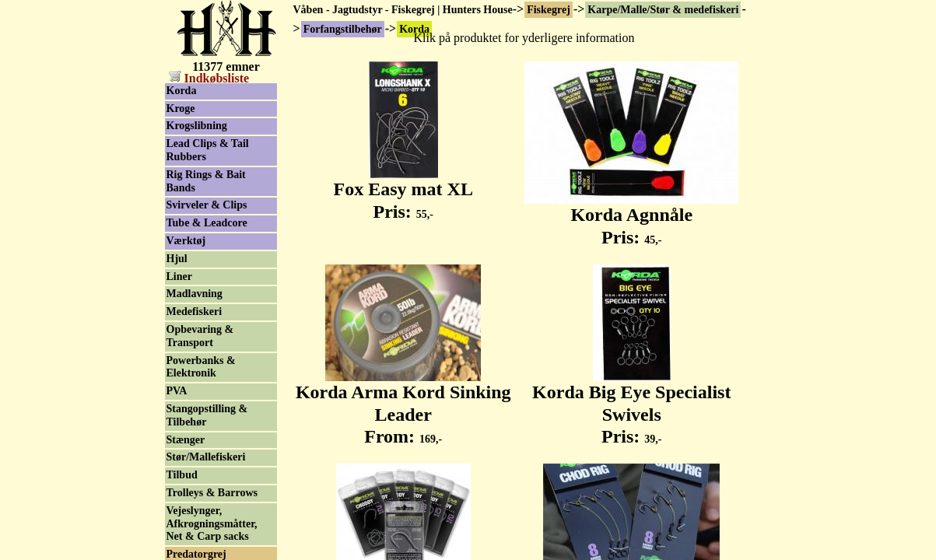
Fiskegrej (549, 10)
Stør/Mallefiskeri (206, 457)
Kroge (181, 108)
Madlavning (195, 294)
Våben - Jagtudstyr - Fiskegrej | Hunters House (403, 10)
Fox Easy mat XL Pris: (403, 192)
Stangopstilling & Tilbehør (207, 415)
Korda (182, 91)
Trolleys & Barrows (212, 493)
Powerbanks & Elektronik (201, 367)
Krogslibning (197, 126)
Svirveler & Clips (207, 205)
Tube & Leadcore (207, 223)
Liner (179, 276)
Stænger (186, 440)
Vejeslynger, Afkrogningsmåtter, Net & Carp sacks (212, 524)
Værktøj (186, 241)
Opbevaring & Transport (200, 336)
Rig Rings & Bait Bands (206, 181)
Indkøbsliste (209, 78)
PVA (177, 391)
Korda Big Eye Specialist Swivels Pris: (631, 406)
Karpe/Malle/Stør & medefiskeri (663, 10)
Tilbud (182, 475)
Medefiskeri (195, 311)
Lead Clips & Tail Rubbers (208, 150)
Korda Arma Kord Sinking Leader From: (403, 406)
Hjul (177, 259)
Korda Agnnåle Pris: (631, 217)
